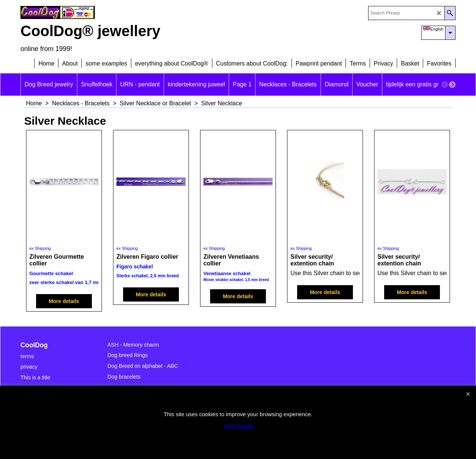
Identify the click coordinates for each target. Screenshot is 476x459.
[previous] (445, 85)
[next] (452, 85)
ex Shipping (40, 248)
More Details (239, 426)
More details (64, 301)
